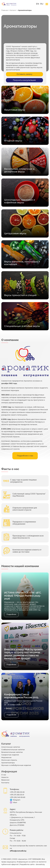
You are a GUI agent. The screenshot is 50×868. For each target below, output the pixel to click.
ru (42, 4)
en (38, 4)
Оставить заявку (24, 74)
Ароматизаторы (8, 763)
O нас (4, 775)
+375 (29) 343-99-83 (17, 797)
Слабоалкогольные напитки (13, 750)
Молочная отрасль (9, 760)
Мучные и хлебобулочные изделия (16, 765)
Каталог (13, 10)
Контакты (5, 783)
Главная (5, 10)
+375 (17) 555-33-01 (17, 795)
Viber (13, 803)
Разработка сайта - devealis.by (32, 864)
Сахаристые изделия (10, 755)
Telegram (15, 800)
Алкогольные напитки (11, 747)
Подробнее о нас (25, 456)
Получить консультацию (24, 80)
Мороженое (6, 757)
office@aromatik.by (18, 851)
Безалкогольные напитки (12, 752)
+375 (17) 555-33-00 (17, 792)
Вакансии (5, 780)
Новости (5, 777)
